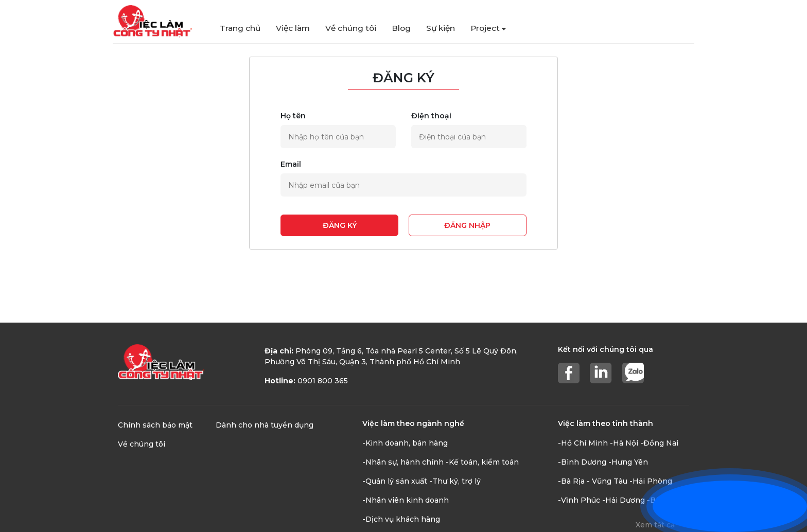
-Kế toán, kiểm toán (482, 462)
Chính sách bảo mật (155, 425)
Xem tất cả (655, 525)
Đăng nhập (467, 225)
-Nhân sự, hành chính (403, 462)
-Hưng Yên (628, 462)
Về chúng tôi (351, 28)
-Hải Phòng (651, 481)
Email (291, 164)
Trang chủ (240, 28)
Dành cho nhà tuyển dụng (265, 425)
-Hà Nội (624, 443)
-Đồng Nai (659, 443)
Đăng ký (340, 225)
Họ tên (293, 116)
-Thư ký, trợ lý (455, 481)
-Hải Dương (624, 500)
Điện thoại (431, 116)
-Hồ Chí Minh (583, 443)
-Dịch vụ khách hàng (401, 519)
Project (488, 28)
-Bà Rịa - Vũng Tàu (593, 481)
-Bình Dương (582, 462)
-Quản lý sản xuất (395, 481)
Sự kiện (441, 28)
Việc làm (293, 28)
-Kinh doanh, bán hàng (405, 443)
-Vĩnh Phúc (579, 500)
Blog (401, 28)
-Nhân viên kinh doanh (406, 500)
